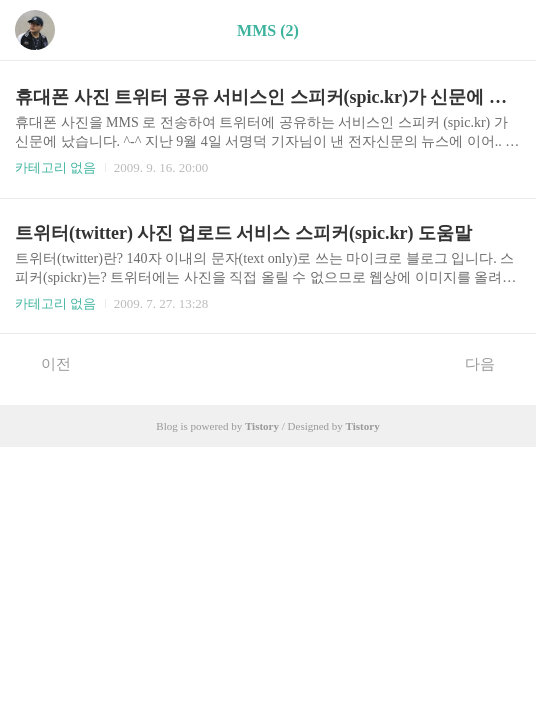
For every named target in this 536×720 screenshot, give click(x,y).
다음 (490, 363)
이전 (45, 363)
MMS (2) (268, 30)
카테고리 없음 (55, 167)
